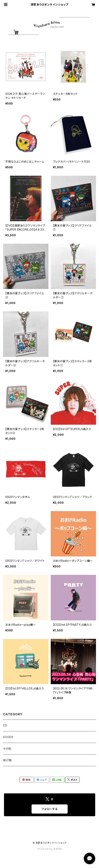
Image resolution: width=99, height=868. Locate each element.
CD (5, 725)
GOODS (8, 737)
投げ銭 (7, 760)
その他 (7, 749)
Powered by (50, 849)
